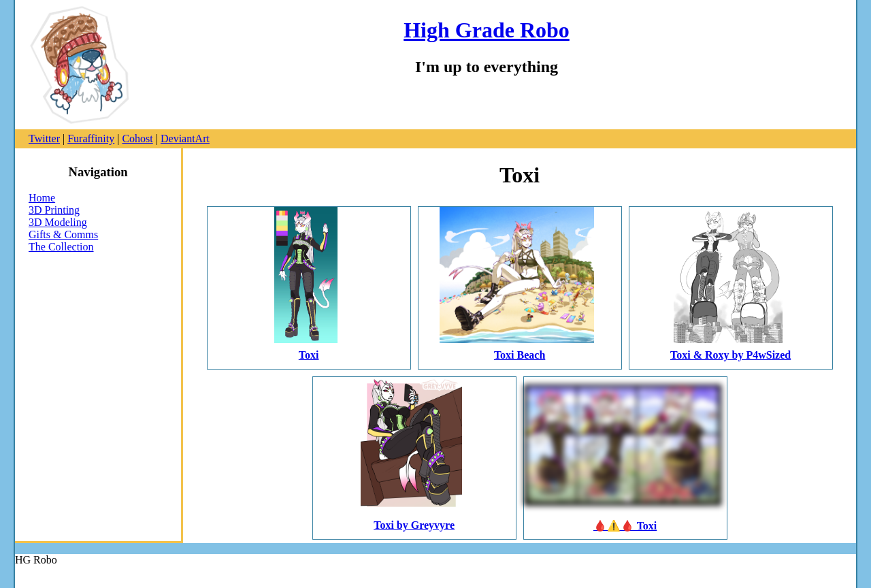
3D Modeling (58, 222)
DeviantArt (185, 138)
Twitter (44, 138)
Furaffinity (91, 138)
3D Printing (54, 210)
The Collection (61, 247)
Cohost (137, 138)
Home (42, 198)
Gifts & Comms (63, 234)
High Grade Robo (487, 30)
